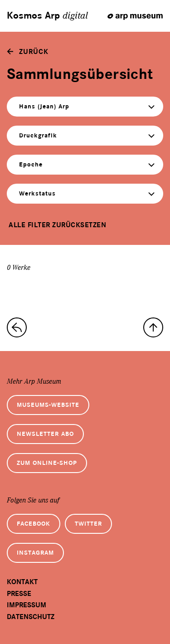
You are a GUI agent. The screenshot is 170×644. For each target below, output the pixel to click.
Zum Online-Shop (47, 463)
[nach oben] (153, 327)
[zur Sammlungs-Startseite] (17, 327)
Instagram (35, 553)
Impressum (27, 605)
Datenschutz (31, 617)
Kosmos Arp (47, 16)
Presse (19, 594)
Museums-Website (48, 405)
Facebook (34, 524)
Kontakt (22, 582)
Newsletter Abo (45, 434)
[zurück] (28, 52)
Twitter (88, 524)
